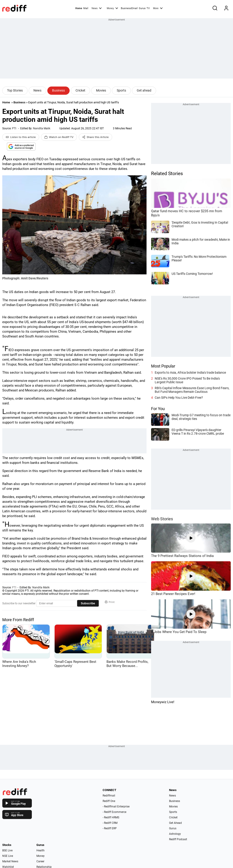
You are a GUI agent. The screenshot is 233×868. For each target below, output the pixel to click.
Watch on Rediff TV (59, 137)
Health (41, 850)
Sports (121, 90)
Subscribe (88, 603)
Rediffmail (109, 796)
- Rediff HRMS (111, 817)
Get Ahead (175, 823)
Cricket (80, 90)
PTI (14, 128)
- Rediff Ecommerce (114, 812)
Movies (101, 90)
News (96, 8)
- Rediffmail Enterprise (116, 807)
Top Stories (15, 90)
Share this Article (95, 137)
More (158, 8)
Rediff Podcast (178, 839)
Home (79, 8)
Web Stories (162, 519)
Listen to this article (21, 137)
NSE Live (8, 856)
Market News (10, 861)
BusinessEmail (129, 8)
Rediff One (109, 801)
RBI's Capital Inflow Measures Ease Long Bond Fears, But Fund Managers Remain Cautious (192, 390)
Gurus (142, 8)
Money (112, 8)
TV (148, 8)
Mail (86, 8)
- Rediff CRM (110, 823)
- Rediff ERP (110, 828)
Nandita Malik (42, 128)
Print (110, 602)
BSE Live (7, 850)
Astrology (175, 834)
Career (40, 861)
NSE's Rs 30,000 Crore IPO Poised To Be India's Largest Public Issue (187, 380)
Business (58, 90)
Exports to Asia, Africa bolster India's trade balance (190, 373)
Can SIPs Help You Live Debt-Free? (179, 398)
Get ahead (144, 90)
